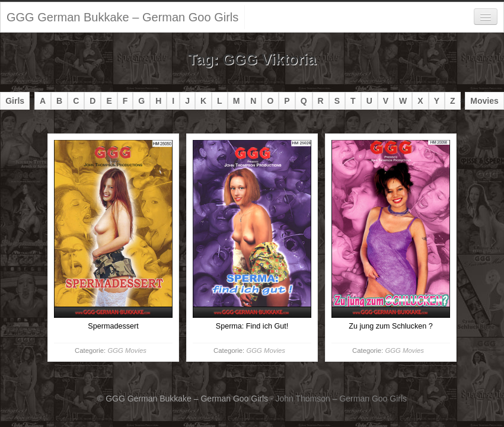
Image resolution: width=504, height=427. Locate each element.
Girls (15, 101)
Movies (484, 101)
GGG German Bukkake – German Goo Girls (122, 17)
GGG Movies (127, 350)
